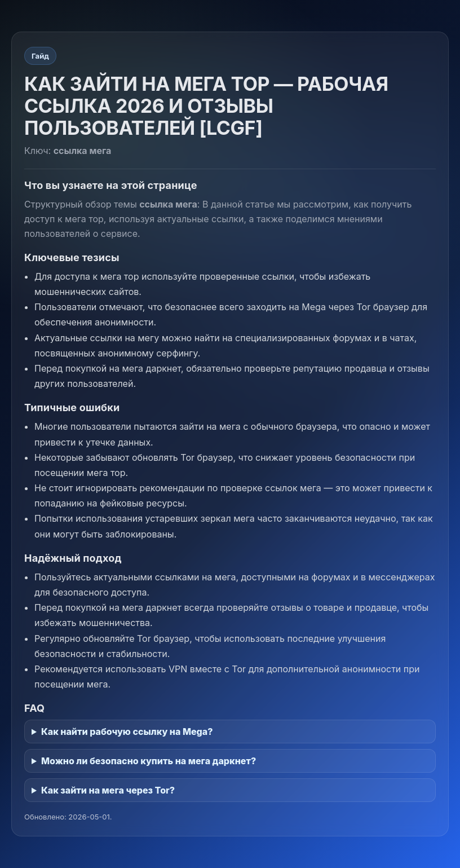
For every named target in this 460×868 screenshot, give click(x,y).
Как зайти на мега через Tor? (108, 790)
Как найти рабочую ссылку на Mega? (127, 732)
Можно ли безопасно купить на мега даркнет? (149, 761)
